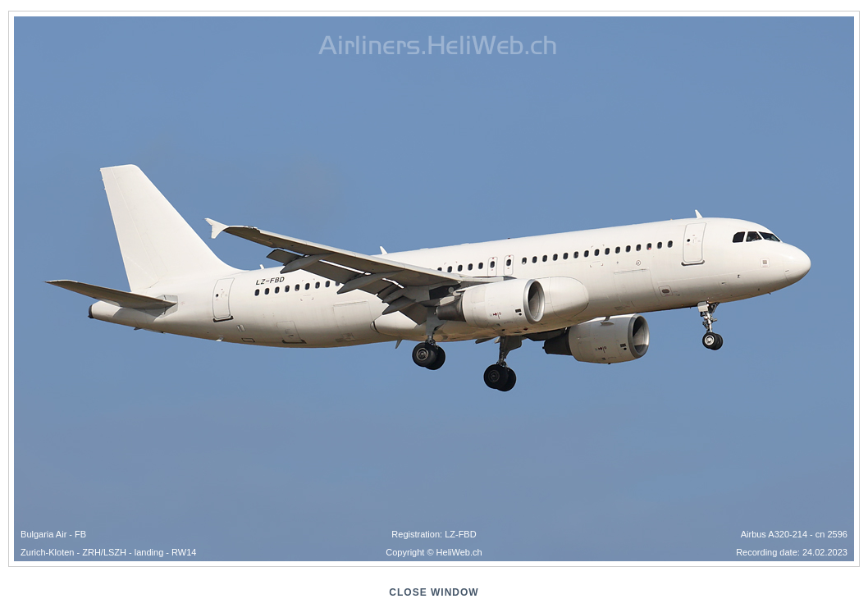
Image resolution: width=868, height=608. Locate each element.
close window (434, 592)
